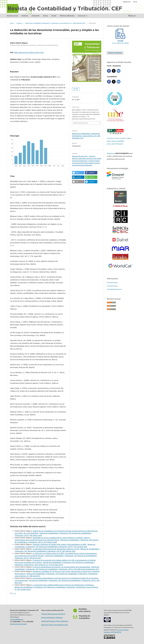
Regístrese (111, 153)
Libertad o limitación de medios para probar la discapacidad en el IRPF (60, 544)
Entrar (135, 2)
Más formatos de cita (81, 123)
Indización (36, 16)
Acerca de (82, 16)
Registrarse (127, 2)
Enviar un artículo (115, 53)
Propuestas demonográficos (84, 617)
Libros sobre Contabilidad (115, 141)
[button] (78, 173)
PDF (77, 89)
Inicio (12, 23)
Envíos (54, 16)
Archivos (25, 16)
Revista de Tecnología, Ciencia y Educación (55, 621)
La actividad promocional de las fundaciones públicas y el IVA (56, 549)
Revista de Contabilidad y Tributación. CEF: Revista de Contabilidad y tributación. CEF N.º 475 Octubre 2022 (55, 546)
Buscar (132, 16)
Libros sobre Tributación (115, 144)
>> (15, 593)
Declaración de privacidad (18, 624)
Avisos (45, 16)
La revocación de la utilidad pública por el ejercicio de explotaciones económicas (63, 585)
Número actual (12, 16)
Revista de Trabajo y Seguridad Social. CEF (55, 625)
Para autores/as (112, 286)
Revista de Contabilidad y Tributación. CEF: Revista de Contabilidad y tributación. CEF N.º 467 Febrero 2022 (57, 550)
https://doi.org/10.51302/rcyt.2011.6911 (29, 52)
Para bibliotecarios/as (114, 289)
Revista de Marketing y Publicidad (52, 618)
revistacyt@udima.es (17, 619)
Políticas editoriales (67, 16)
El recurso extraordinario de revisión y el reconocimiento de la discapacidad (62, 567)
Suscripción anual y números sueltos (119, 138)
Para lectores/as (112, 283)
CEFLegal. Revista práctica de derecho (53, 614)
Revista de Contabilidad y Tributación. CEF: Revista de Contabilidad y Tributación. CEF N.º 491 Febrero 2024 (57, 541)
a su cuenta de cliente (120, 41)
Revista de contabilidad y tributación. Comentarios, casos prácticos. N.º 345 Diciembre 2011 (55, 23)
